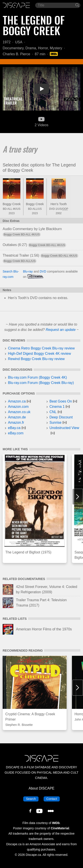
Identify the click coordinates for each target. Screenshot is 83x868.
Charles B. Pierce (16, 54)
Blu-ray (28, 271)
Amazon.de (17, 417)
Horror (43, 48)
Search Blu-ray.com (11, 274)
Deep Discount (61, 417)
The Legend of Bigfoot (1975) (28, 552)
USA (19, 42)
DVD (43, 271)
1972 (7, 42)
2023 (12, 213)
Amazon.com (18, 407)
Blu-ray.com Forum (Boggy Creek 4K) (37, 377)
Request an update (61, 330)
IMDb (56, 823)
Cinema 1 (57, 407)
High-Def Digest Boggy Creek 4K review (40, 354)
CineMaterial (60, 828)
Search (32, 798)
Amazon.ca (17, 401)
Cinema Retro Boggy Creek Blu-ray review (41, 348)
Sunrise (56, 423)
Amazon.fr (16, 423)
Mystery (56, 48)
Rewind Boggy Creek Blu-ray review (36, 359)
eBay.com (16, 433)
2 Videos (42, 121)
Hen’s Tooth (59, 204)
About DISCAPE (41, 788)
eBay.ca (14, 428)
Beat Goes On (61, 401)
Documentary (13, 48)
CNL (53, 412)
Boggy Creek (12, 204)
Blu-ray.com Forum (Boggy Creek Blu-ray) (41, 383)
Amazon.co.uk (19, 412)
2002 (59, 213)
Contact (53, 798)
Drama (31, 48)
